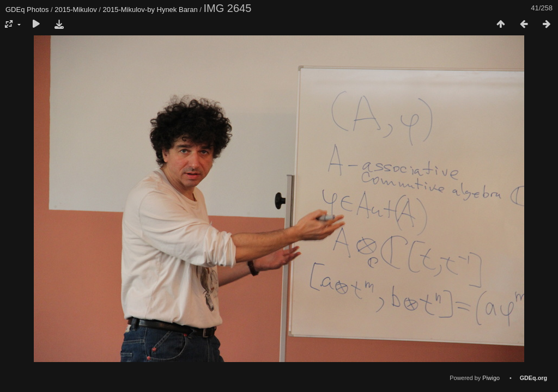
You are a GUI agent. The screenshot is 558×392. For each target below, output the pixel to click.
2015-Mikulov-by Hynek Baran (150, 10)
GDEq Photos (27, 10)
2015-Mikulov (75, 10)
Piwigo (491, 378)
